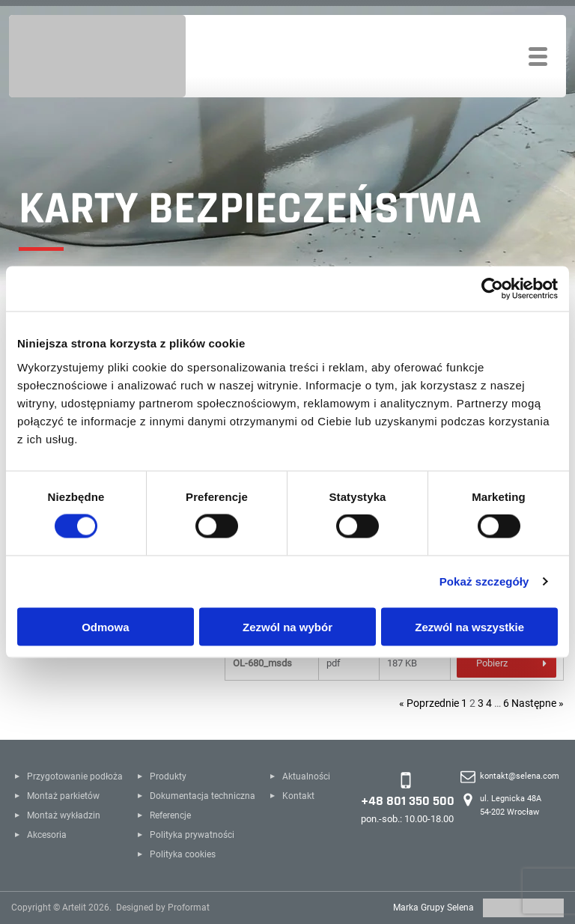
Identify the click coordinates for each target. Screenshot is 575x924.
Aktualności (306, 776)
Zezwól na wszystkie (469, 626)
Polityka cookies (183, 854)
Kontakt (298, 796)
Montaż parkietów (63, 796)
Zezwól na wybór (287, 626)
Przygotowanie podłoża (75, 776)
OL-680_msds (262, 663)
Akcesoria (47, 835)
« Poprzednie (429, 703)
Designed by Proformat (163, 908)
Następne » (538, 703)
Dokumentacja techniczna (203, 796)
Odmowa (105, 626)
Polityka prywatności (192, 835)
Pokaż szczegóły (484, 581)
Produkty (168, 776)
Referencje (170, 815)
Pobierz (492, 663)
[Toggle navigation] (538, 57)
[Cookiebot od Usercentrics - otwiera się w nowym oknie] (492, 289)
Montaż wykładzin (64, 815)
